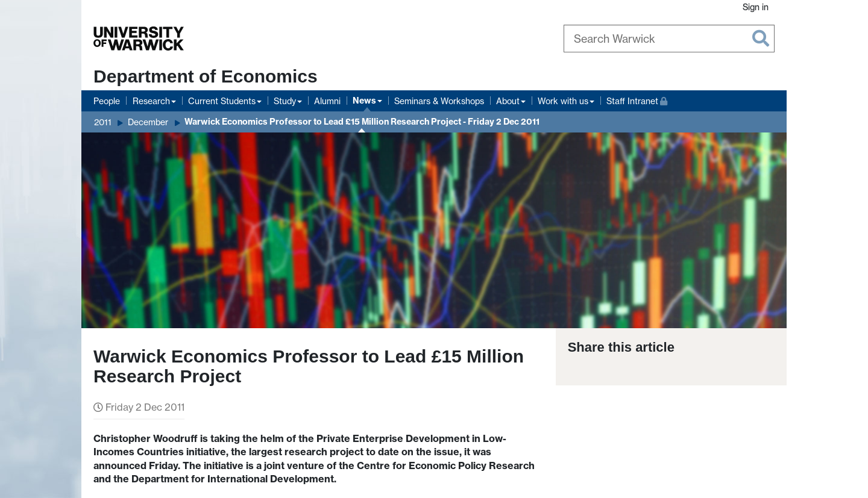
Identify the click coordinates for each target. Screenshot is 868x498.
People (107, 101)
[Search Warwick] (669, 39)
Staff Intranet (637, 100)
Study (285, 101)
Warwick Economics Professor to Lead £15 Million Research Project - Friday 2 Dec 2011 (362, 122)
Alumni (327, 101)
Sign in (756, 7)
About (508, 101)
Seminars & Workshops (439, 101)
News (364, 101)
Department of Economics (206, 76)
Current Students (222, 101)
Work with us (563, 101)
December (148, 122)
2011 (103, 122)
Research (151, 101)
